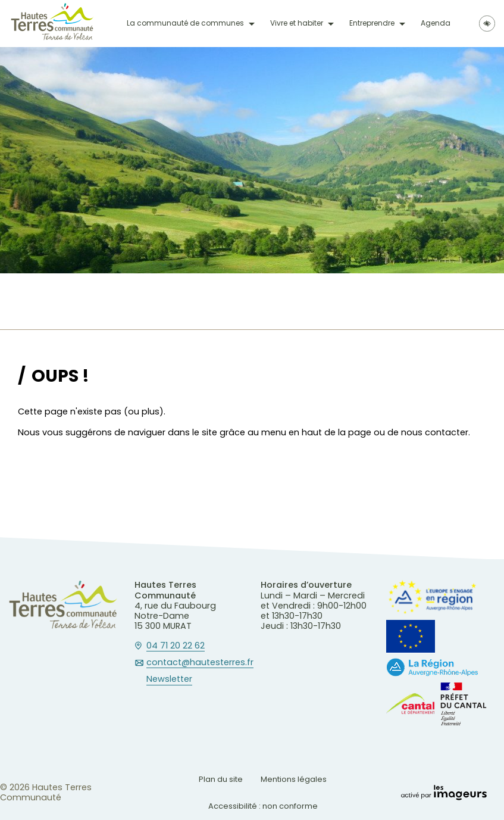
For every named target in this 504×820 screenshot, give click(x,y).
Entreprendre (372, 23)
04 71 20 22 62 (176, 646)
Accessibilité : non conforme (263, 806)
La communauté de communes (185, 23)
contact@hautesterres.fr (200, 663)
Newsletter (169, 679)
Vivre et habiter (297, 23)
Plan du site (221, 779)
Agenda (436, 23)
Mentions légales (294, 779)
